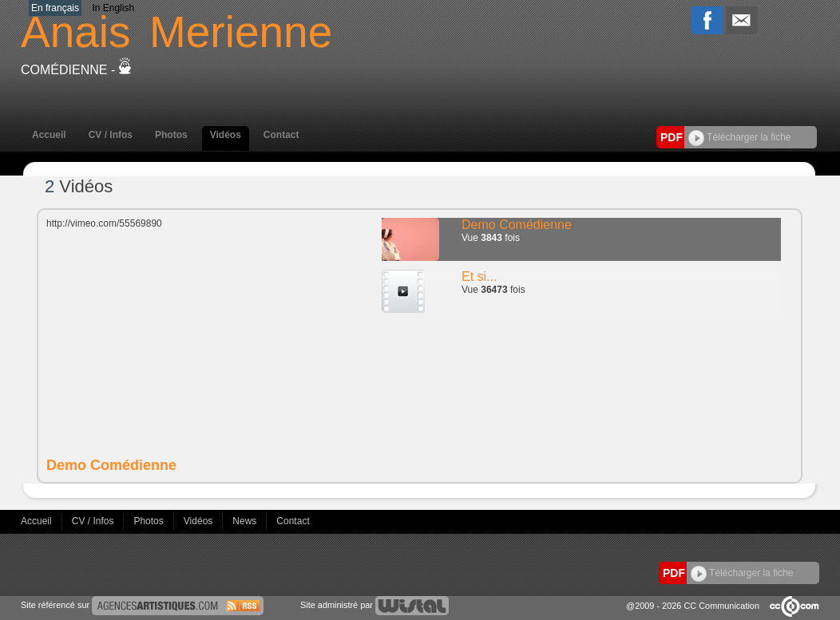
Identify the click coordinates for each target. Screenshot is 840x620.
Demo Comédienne (517, 225)
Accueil (49, 135)
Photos (171, 135)
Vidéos (226, 135)
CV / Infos (111, 135)
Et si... (479, 276)
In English (113, 8)
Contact (281, 135)
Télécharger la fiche (740, 137)
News (246, 521)
